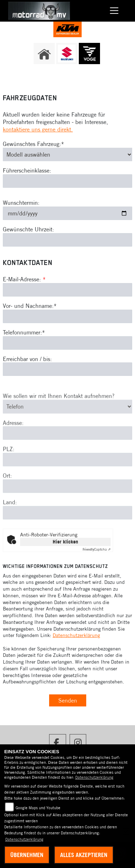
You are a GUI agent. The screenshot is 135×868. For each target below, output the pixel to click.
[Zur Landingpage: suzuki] (67, 53)
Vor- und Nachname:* (30, 306)
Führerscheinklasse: (27, 171)
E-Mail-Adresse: (24, 279)
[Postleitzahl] (67, 470)
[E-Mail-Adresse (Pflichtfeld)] (67, 290)
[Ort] (67, 496)
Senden (68, 700)
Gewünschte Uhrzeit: (28, 229)
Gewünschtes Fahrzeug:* (33, 144)
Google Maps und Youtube (38, 808)
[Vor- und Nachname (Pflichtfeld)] (67, 316)
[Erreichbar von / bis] (67, 370)
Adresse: (13, 433)
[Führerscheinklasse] (67, 181)
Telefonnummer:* (24, 332)
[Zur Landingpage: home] (44, 53)
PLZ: (9, 459)
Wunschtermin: (21, 203)
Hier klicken (65, 542)
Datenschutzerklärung (76, 635)
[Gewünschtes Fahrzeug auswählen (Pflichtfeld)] (67, 154)
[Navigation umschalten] (114, 11)
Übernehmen (27, 855)
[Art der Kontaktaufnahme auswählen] (67, 417)
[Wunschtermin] (67, 213)
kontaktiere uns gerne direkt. (38, 129)
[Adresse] (67, 443)
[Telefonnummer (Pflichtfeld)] (67, 343)
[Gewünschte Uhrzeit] (67, 240)
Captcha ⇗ (97, 549)
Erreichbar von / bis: (27, 359)
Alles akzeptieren (84, 855)
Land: (10, 512)
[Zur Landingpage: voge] (89, 53)
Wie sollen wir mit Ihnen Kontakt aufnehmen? (59, 406)
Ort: (7, 486)
